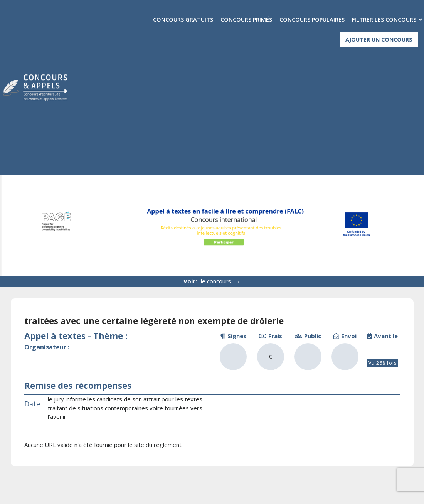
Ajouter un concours (379, 40)
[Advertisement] (252, 107)
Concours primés (246, 19)
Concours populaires (312, 19)
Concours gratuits (183, 19)
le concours (221, 281)
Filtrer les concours (384, 19)
